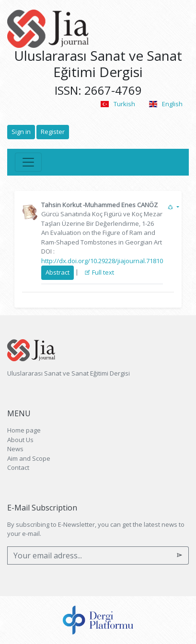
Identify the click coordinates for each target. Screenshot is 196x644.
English (166, 104)
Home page (24, 430)
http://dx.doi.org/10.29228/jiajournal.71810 (102, 261)
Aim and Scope (29, 458)
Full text (99, 272)
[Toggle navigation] (28, 162)
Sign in (21, 132)
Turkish (117, 104)
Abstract (58, 272)
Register (53, 132)
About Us (20, 440)
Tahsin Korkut (61, 205)
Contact (18, 467)
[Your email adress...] (89, 555)
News (15, 449)
